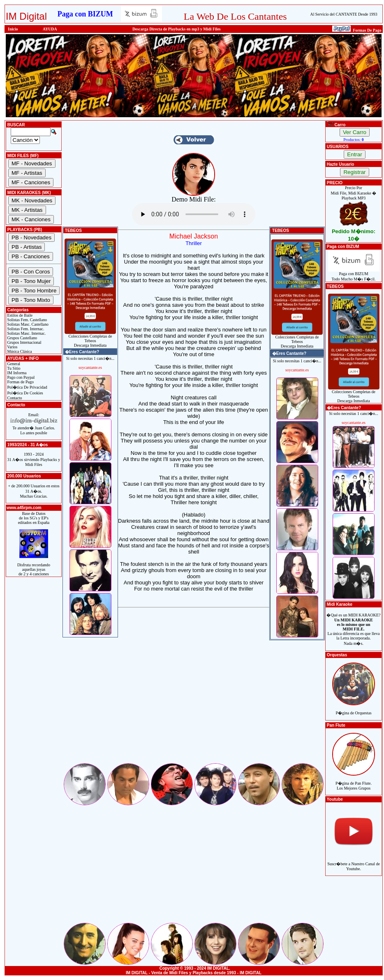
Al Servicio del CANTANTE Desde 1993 (344, 14)
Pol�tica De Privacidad (27, 387)
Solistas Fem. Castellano (27, 320)
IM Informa (16, 373)
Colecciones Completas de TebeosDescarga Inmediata (90, 339)
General (13, 364)
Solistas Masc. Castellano (27, 324)
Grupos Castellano (22, 338)
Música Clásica (19, 351)
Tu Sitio (13, 368)
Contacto (14, 398)
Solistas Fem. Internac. (25, 329)
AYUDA (50, 29)
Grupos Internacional (24, 342)
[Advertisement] (194, 704)
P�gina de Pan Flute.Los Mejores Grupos (354, 781)
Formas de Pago (20, 382)
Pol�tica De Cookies (25, 393)
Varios (12, 347)
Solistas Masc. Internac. (26, 333)
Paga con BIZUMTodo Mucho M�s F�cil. (354, 275)
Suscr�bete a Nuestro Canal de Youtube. (354, 862)
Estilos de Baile (19, 315)
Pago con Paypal (20, 377)
